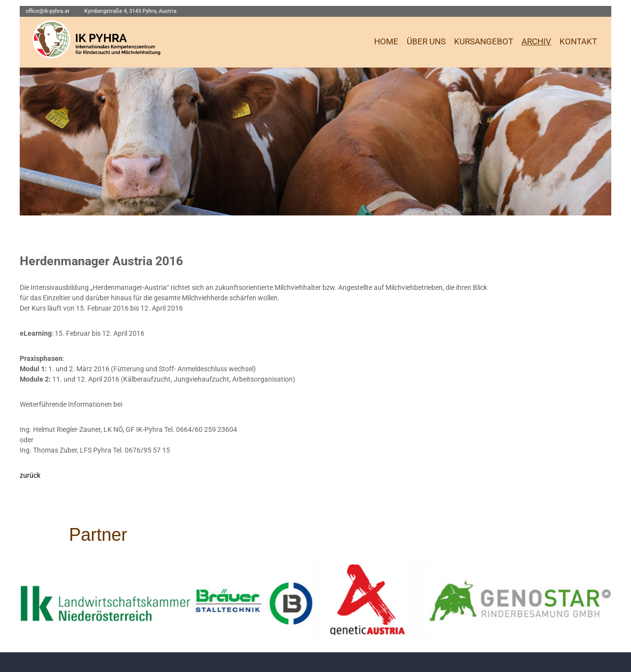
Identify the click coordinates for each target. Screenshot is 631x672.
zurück (30, 475)
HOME (386, 42)
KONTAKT (578, 42)
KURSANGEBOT (484, 42)
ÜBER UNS (426, 42)
